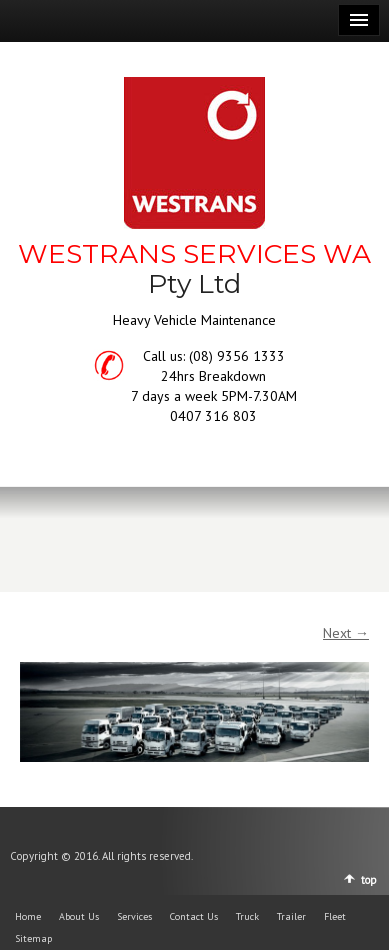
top (369, 880)
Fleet (335, 916)
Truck (247, 916)
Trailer (291, 916)
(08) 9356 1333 (237, 356)
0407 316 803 (213, 416)
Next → (346, 633)
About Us (79, 916)
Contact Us (194, 916)
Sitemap (33, 938)
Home (28, 916)
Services (134, 916)
